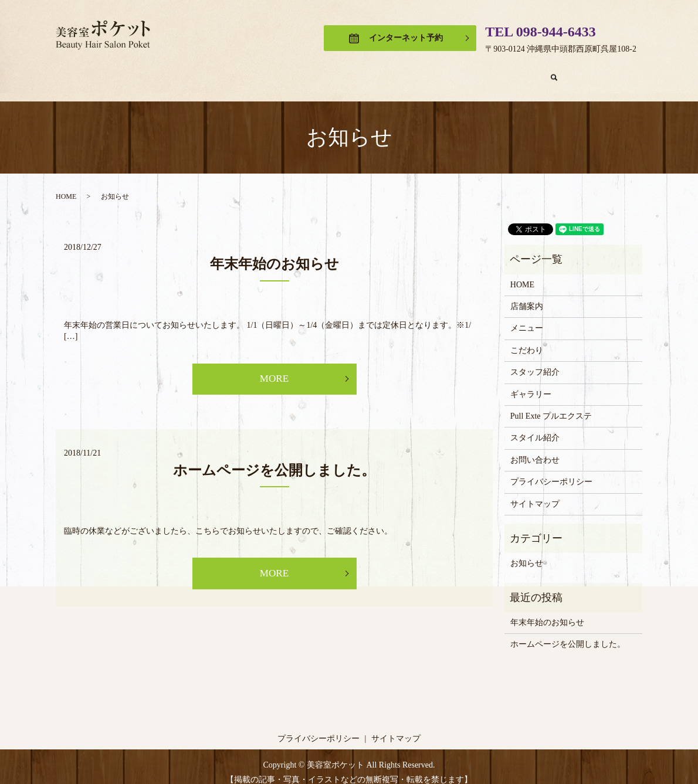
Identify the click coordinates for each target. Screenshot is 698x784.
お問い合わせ (535, 449)
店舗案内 (181, 72)
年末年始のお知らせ (275, 253)
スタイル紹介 (535, 427)
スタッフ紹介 (361, 72)
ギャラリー (431, 72)
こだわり (296, 72)
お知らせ (527, 552)
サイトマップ (535, 492)
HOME (128, 72)
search (589, 72)
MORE (274, 368)
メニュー (238, 72)
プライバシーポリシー (551, 471)
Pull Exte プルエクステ (517, 72)
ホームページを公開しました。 (274, 460)
